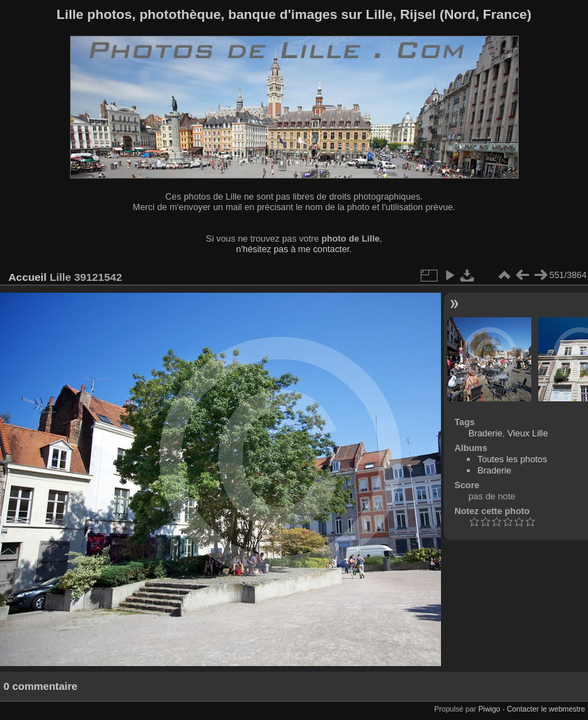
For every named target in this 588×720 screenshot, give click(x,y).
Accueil (28, 277)
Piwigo (489, 709)
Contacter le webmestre (546, 709)
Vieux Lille (528, 433)
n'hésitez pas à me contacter (293, 249)
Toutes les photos (512, 459)
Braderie (485, 433)
